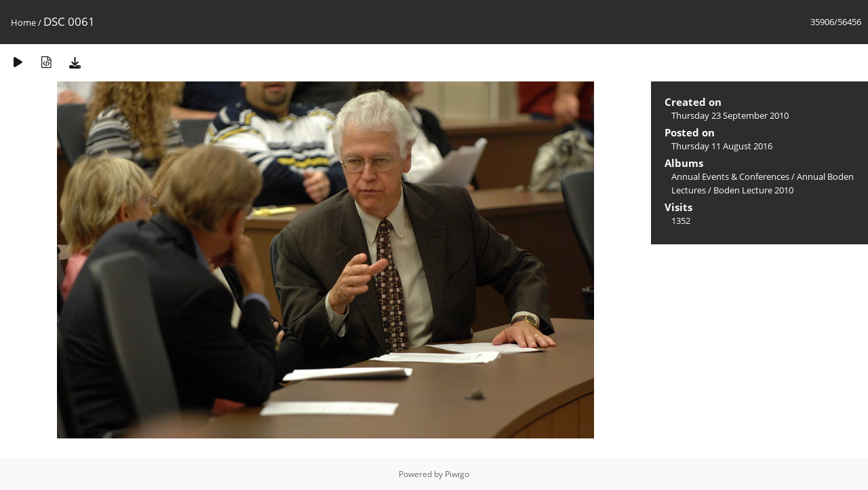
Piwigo (457, 474)
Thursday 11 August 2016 (722, 146)
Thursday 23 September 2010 (730, 115)
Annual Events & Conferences (730, 176)
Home (23, 22)
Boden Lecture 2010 (753, 190)
